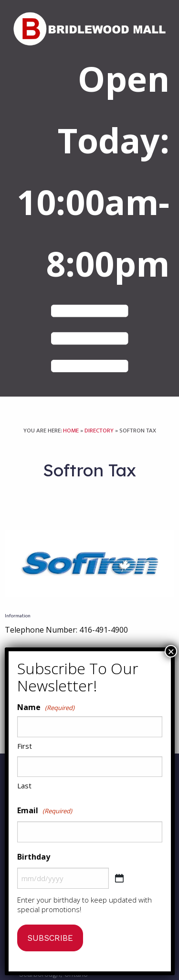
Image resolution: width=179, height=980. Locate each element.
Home (71, 431)
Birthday (34, 857)
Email (45, 811)
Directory (99, 431)
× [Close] (171, 651)
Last (24, 786)
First (25, 746)
